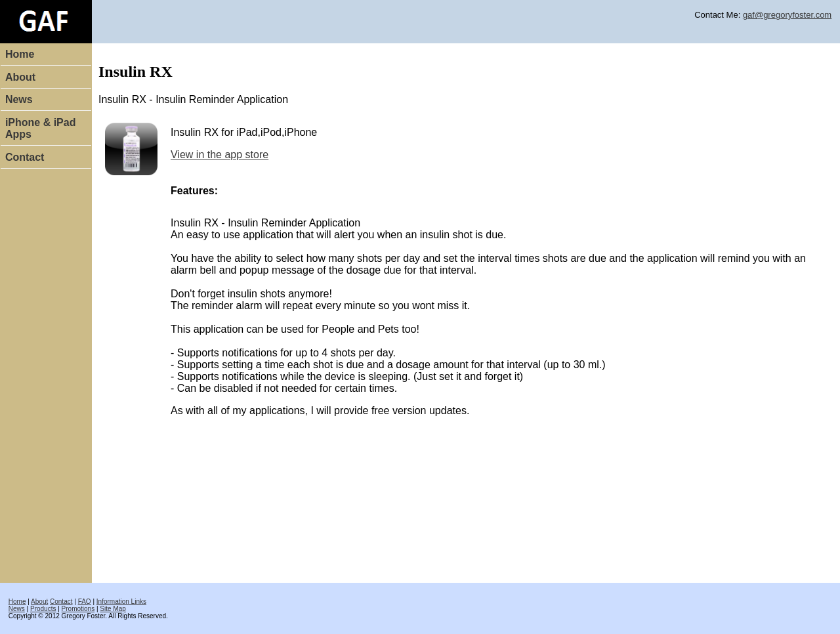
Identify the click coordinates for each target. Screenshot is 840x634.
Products (43, 609)
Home (20, 54)
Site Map (113, 609)
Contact (25, 157)
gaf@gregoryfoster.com (787, 15)
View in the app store (220, 155)
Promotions (78, 609)
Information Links (121, 602)
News (19, 99)
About (20, 77)
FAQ (85, 602)
